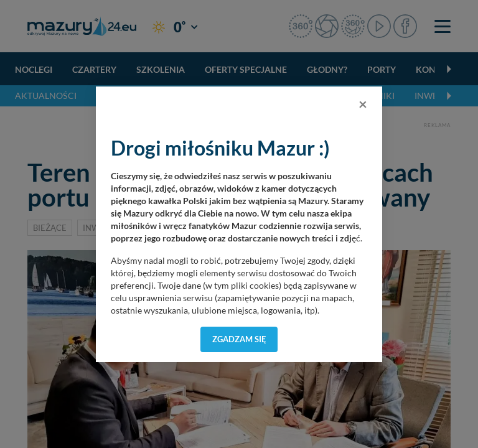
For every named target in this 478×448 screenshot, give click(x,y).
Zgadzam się (239, 339)
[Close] (363, 104)
